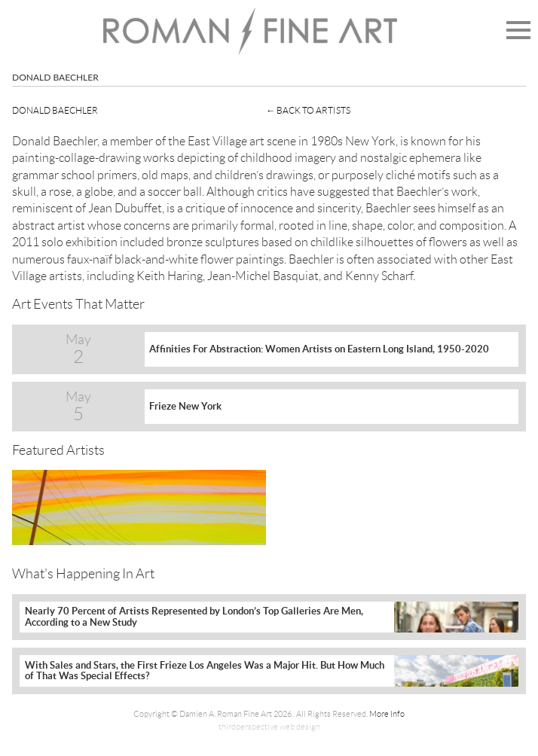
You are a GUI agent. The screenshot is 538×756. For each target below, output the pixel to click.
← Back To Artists (308, 110)
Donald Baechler (55, 110)
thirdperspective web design (269, 727)
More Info (387, 714)
